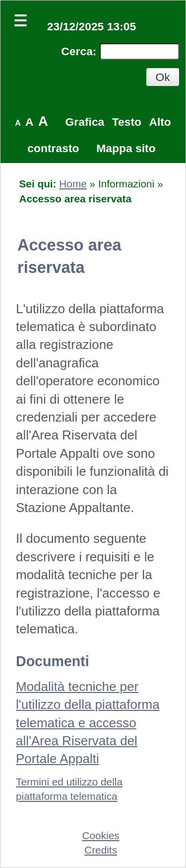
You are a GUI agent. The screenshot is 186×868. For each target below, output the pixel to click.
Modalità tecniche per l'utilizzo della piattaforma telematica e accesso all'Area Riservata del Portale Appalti (88, 723)
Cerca (77, 51)
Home (73, 184)
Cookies (101, 835)
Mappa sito (126, 148)
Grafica (85, 122)
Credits (101, 850)
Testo (127, 122)
